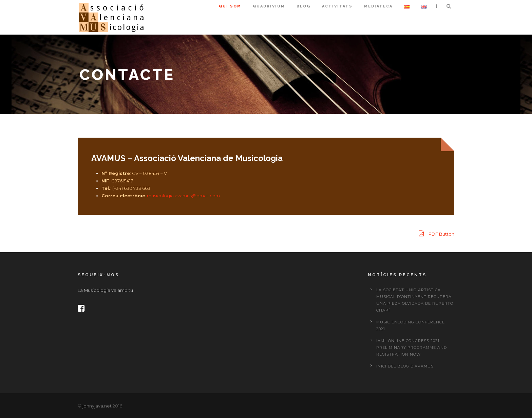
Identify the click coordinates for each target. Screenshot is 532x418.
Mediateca (378, 6)
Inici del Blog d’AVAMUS (405, 366)
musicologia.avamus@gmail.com (183, 196)
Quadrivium (269, 6)
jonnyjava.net (97, 406)
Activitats (337, 6)
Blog (303, 6)
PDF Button (436, 233)
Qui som (230, 6)
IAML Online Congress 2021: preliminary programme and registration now (412, 347)
